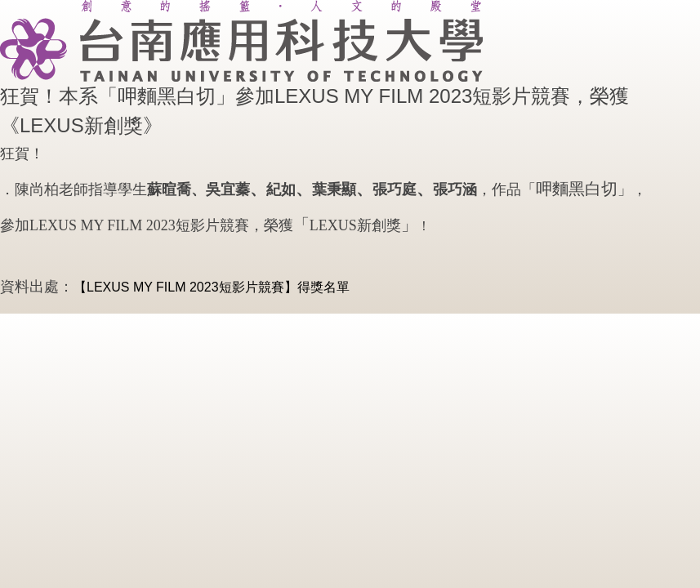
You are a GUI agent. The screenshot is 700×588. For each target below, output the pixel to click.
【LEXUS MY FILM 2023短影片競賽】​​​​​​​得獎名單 (212, 287)
